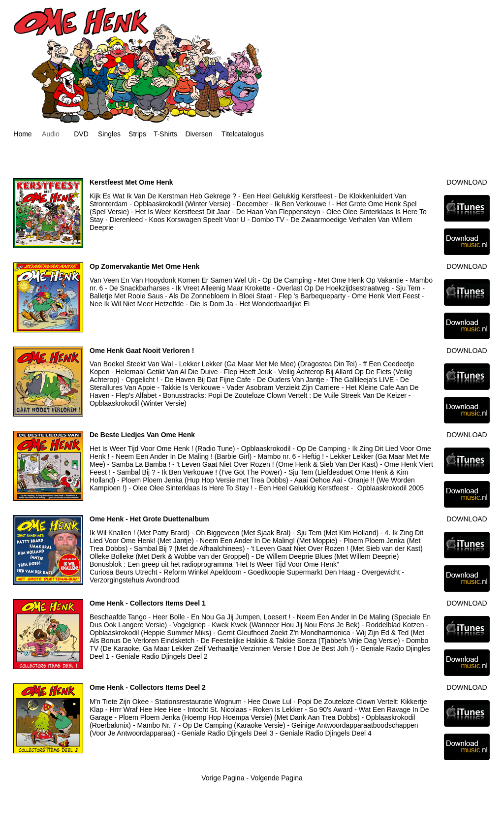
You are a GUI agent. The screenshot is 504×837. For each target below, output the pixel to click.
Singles (109, 134)
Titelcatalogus (243, 134)
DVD (81, 134)
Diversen (199, 134)
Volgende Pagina (277, 778)
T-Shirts (165, 134)
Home (22, 134)
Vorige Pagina (223, 778)
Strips (137, 134)
